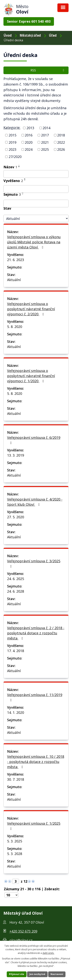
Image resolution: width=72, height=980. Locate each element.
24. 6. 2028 (16, 591)
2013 (30, 128)
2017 (45, 135)
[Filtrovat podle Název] (36, 174)
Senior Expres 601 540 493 (29, 21)
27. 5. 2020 (16, 517)
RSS (48, 70)
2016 (29, 135)
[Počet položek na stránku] (11, 895)
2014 (46, 128)
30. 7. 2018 (16, 779)
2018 (61, 135)
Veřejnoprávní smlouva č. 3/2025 (34, 563)
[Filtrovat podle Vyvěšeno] (36, 189)
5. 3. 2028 (15, 854)
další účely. (48, 953)
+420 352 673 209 (23, 931)
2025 (45, 149)
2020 (29, 142)
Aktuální (14, 280)
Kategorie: (12, 127)
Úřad (53, 35)
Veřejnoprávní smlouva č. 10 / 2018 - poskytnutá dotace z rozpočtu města (36, 762)
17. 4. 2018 (16, 651)
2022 (61, 142)
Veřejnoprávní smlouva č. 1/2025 (34, 826)
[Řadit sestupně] (19, 167)
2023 (12, 149)
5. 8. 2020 (15, 327)
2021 (45, 142)
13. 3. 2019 (16, 455)
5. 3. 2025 (15, 841)
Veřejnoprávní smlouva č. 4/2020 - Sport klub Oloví (35, 502)
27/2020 (15, 157)
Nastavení (57, 974)
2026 (61, 149)
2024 (29, 149)
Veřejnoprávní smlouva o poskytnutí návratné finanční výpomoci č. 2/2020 (31, 309)
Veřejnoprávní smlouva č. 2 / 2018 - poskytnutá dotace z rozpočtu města (36, 633)
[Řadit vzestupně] (19, 165)
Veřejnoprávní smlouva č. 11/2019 (35, 697)
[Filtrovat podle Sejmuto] (36, 204)
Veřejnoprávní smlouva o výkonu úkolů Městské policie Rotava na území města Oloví (34, 242)
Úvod (8, 35)
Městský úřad (30, 35)
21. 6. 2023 (16, 260)
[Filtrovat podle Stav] (36, 218)
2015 (12, 135)
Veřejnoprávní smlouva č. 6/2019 (34, 440)
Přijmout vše (17, 974)
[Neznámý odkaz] (6, 881)
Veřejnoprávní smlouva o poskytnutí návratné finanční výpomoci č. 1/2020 (31, 376)
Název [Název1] (10, 167)
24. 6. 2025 (16, 579)
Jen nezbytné (37, 974)
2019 (12, 142)
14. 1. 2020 (16, 712)
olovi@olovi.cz (21, 940)
